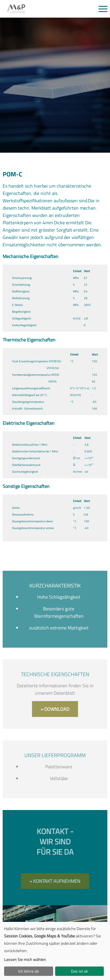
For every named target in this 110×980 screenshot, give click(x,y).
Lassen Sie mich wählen (25, 959)
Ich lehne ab (28, 971)
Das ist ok (79, 971)
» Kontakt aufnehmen (55, 881)
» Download (55, 709)
